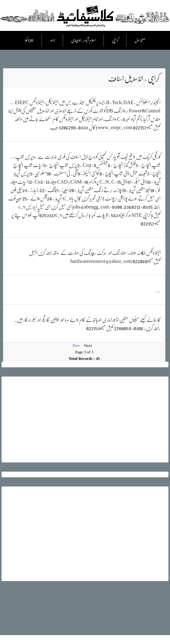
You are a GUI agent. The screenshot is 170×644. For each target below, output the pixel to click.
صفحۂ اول (140, 40)
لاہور (52, 40)
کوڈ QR (29, 40)
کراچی (115, 40)
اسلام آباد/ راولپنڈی (83, 40)
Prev (76, 345)
